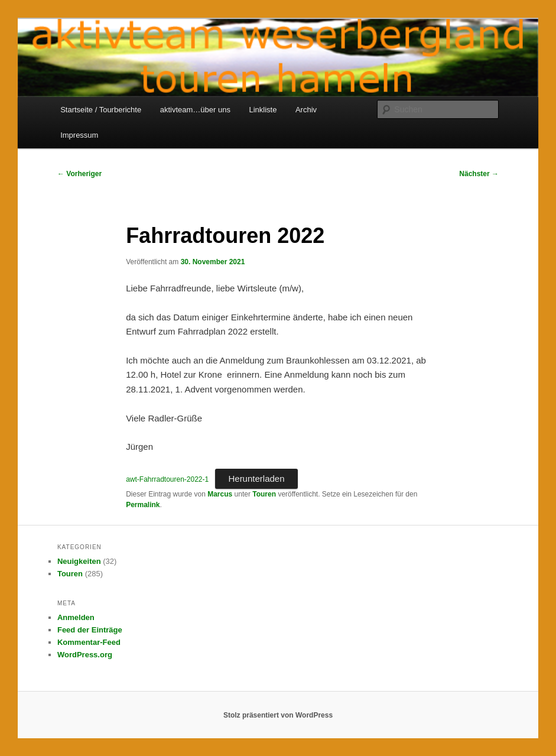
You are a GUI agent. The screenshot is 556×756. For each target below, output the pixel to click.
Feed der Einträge (90, 630)
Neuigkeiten (79, 561)
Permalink (143, 505)
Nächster (479, 174)
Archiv (306, 110)
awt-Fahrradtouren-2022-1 (167, 479)
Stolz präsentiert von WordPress (278, 715)
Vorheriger (79, 174)
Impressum (79, 135)
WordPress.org (85, 655)
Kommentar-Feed (89, 642)
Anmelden (76, 617)
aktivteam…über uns (195, 110)
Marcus (220, 494)
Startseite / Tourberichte (101, 110)
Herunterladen (256, 478)
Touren (264, 494)
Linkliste (263, 110)
